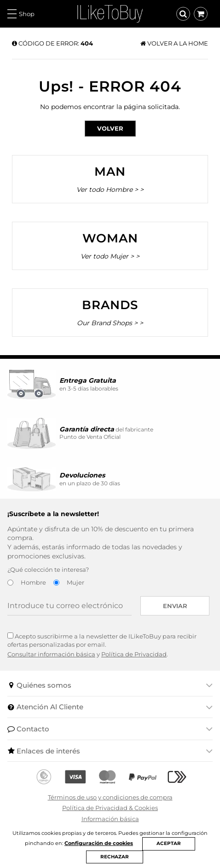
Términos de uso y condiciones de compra (110, 797)
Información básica (110, 819)
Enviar (175, 606)
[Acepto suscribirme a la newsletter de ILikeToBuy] (10, 635)
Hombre (33, 582)
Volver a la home (174, 43)
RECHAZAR (115, 857)
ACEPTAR (169, 843)
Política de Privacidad (134, 654)
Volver (110, 128)
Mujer (75, 582)
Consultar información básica (51, 654)
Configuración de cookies (99, 843)
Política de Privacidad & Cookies (110, 808)
